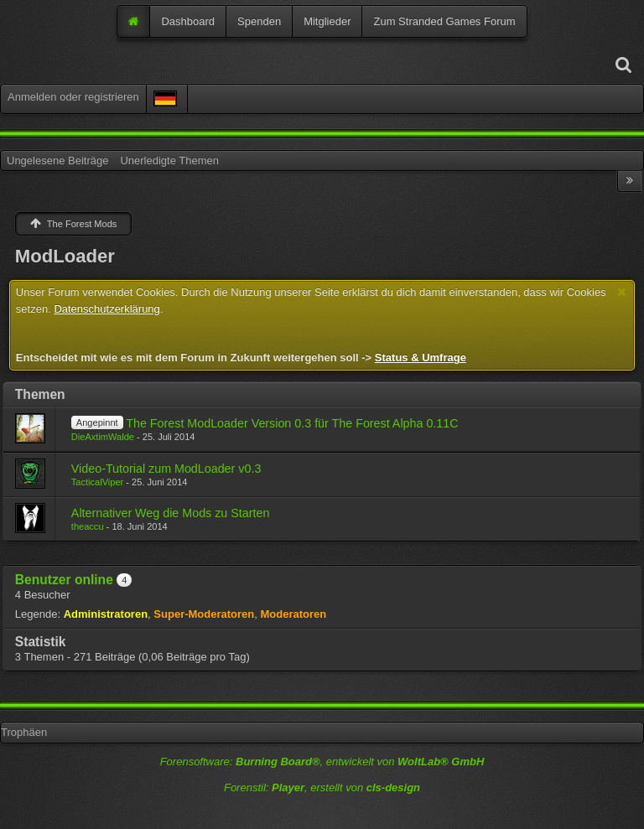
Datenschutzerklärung (106, 309)
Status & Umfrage (421, 358)
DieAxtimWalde (103, 437)
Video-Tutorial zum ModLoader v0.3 (166, 469)
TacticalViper (97, 482)
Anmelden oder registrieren (73, 97)
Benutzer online (64, 580)
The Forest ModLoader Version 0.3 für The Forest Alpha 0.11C (292, 423)
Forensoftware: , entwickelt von (322, 762)
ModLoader (65, 256)
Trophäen (24, 732)
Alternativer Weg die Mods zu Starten (171, 513)
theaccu (88, 526)
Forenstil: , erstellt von (322, 788)
